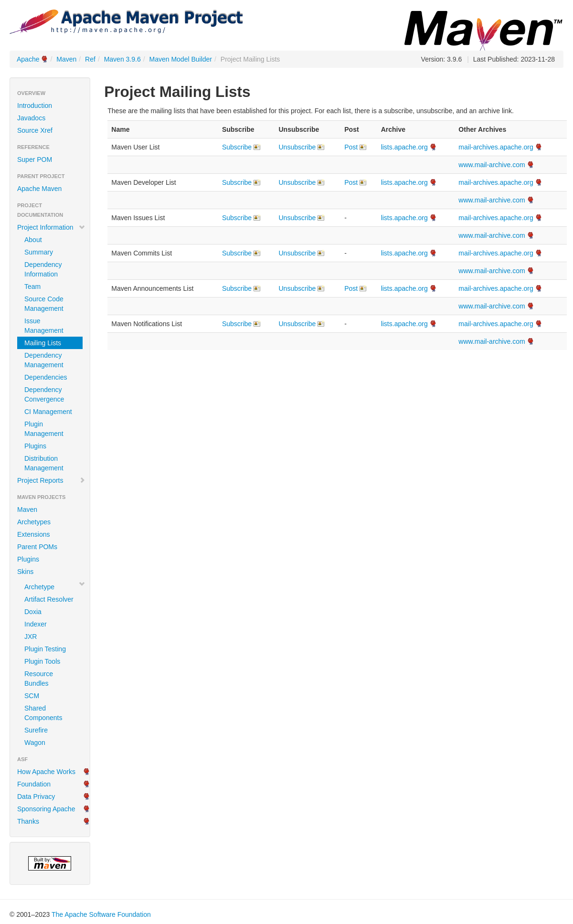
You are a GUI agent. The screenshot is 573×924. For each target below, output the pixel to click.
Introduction (35, 106)
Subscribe (237, 147)
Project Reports (51, 480)
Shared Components (43, 713)
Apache (28, 59)
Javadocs (31, 118)
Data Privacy (36, 797)
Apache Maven (39, 189)
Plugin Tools (42, 661)
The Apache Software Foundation (101, 914)
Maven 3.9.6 (122, 59)
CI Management (48, 412)
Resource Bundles (39, 679)
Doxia (33, 612)
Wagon (35, 743)
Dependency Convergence (44, 394)
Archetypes (34, 522)
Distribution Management (44, 463)
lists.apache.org (404, 147)
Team (32, 287)
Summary (39, 252)
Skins (25, 572)
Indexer (36, 624)
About (33, 240)
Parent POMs (37, 547)
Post (351, 147)
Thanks (28, 821)
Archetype (39, 587)
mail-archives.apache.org (496, 147)
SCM (32, 696)
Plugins (35, 446)
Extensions (33, 534)
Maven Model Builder (181, 59)
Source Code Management (44, 304)
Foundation (34, 784)
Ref (90, 59)
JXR (31, 637)
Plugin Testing (45, 649)
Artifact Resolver (49, 599)
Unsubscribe (297, 147)
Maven (66, 59)
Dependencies (46, 377)
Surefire (36, 730)
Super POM (35, 159)
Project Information (51, 227)
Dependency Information (43, 269)
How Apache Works (46, 772)
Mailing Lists (43, 343)
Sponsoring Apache (46, 809)
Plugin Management (44, 429)
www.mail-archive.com (492, 165)
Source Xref (35, 130)
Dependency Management (44, 360)
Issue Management (44, 326)
